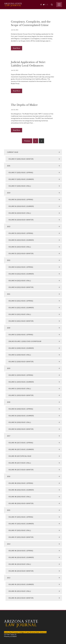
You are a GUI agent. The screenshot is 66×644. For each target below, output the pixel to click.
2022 (9, 260)
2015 (9, 510)
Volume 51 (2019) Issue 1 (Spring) (21, 375)
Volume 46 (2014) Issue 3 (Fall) (20, 564)
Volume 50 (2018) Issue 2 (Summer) (21, 416)
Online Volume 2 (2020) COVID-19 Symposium (25, 341)
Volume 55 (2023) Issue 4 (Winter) (21, 253)
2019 (9, 368)
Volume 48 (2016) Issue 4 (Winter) (21, 503)
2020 (9, 328)
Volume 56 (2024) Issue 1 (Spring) (21, 199)
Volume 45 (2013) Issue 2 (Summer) (21, 584)
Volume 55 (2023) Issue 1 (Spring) (21, 233)
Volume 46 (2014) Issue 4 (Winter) (21, 571)
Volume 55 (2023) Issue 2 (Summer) (21, 240)
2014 (9, 544)
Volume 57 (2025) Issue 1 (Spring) (21, 172)
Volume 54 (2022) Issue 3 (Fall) (20, 281)
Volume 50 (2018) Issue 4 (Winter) (21, 429)
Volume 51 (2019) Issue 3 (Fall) (20, 389)
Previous (27, 141)
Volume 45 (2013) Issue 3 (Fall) (20, 591)
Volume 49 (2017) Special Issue (20, 456)
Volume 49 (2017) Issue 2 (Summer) (21, 449)
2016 (9, 476)
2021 (9, 294)
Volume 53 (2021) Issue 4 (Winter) (21, 321)
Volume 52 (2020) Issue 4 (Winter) (21, 362)
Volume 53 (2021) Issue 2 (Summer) (21, 308)
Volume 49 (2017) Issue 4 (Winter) (21, 470)
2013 (9, 578)
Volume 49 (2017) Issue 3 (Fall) (20, 463)
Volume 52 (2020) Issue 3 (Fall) (20, 355)
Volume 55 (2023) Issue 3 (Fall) (20, 247)
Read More (17, 48)
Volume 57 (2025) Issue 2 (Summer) (21, 179)
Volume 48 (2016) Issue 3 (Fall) (20, 497)
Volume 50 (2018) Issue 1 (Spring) (21, 409)
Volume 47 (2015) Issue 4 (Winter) (21, 537)
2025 (9, 166)
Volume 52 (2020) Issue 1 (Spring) (21, 335)
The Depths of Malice (24, 105)
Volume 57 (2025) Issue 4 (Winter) (21, 159)
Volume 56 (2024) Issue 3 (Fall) (20, 213)
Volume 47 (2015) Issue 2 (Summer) (21, 524)
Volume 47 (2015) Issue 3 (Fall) (20, 530)
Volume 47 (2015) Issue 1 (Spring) (21, 517)
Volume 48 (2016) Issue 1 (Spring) (21, 483)
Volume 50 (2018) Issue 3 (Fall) (20, 422)
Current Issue (13, 152)
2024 (9, 193)
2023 (9, 226)
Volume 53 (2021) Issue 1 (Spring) (21, 301)
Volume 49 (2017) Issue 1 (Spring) (21, 443)
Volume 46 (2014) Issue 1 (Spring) (21, 551)
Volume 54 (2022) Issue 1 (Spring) (21, 267)
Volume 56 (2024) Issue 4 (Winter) (21, 220)
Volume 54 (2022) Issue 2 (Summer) (21, 274)
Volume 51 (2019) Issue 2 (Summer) (21, 382)
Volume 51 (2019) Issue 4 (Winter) (21, 395)
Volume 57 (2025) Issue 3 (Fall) (20, 186)
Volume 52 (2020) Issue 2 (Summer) (21, 348)
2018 (9, 402)
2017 (9, 436)
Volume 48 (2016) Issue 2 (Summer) (21, 490)
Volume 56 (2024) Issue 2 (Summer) (21, 206)
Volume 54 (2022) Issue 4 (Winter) (21, 287)
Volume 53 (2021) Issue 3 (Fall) (20, 314)
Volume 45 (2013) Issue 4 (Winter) (21, 598)
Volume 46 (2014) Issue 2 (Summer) (21, 557)
